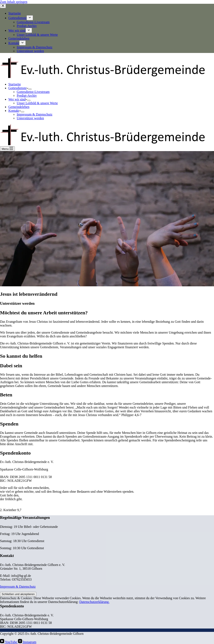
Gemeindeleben (19, 107)
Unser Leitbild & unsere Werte (37, 103)
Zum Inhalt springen (14, 2)
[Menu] (7, 149)
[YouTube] (9, 642)
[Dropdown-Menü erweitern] (30, 89)
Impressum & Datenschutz (35, 114)
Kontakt (15, 111)
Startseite (15, 84)
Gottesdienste (18, 88)
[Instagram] (27, 642)
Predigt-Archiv (27, 96)
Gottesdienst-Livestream (33, 92)
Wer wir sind (18, 99)
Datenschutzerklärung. (94, 602)
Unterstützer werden (30, 118)
